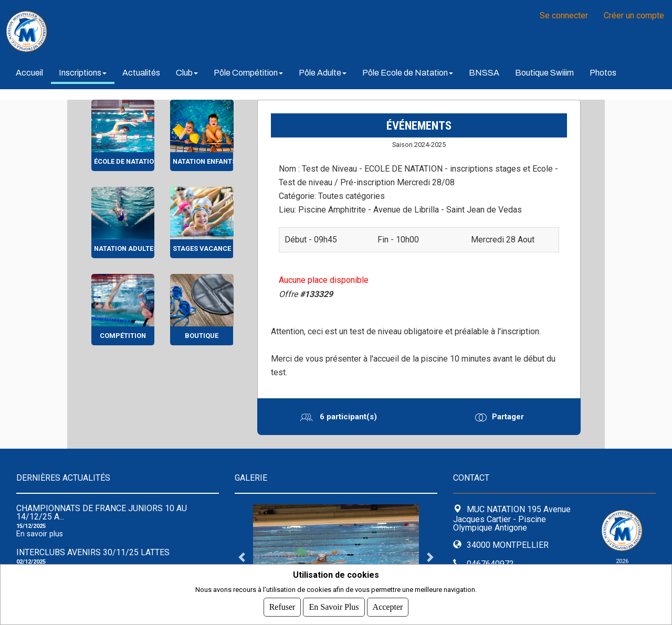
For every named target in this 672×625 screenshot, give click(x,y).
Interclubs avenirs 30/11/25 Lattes (93, 552)
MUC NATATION (136, 31)
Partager (507, 417)
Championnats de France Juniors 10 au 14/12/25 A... (102, 512)
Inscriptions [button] (83, 73)
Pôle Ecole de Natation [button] (408, 73)
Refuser (282, 607)
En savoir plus (40, 534)
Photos (603, 73)
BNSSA (484, 73)
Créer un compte (634, 15)
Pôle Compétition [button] (248, 73)
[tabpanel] (336, 557)
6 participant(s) (347, 417)
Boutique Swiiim (544, 73)
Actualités (141, 73)
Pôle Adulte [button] (323, 73)
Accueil (29, 73)
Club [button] (187, 73)
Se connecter (564, 15)
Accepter (388, 607)
